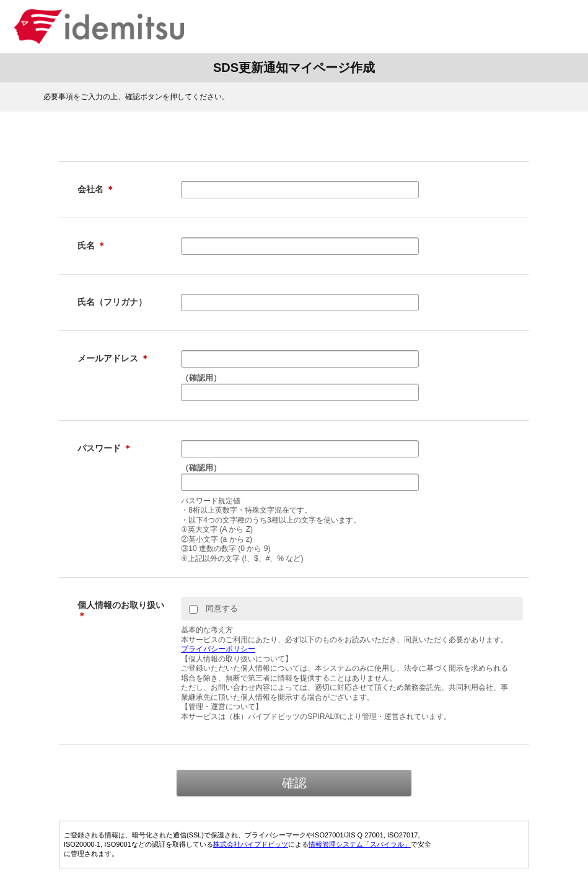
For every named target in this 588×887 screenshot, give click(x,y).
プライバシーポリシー (218, 649)
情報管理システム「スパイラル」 (360, 844)
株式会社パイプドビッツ (251, 844)
